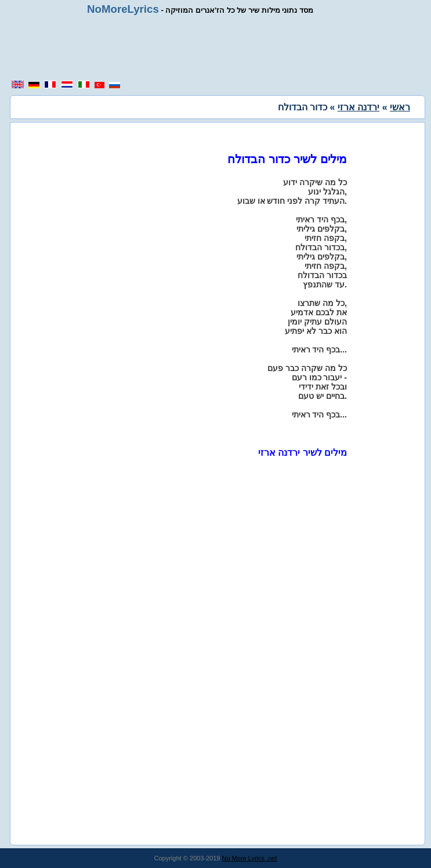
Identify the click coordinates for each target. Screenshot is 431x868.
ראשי (400, 107)
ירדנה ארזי (358, 107)
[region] (220, 48)
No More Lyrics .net (250, 858)
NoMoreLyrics (123, 9)
